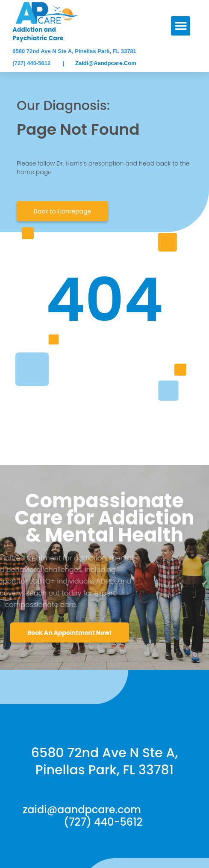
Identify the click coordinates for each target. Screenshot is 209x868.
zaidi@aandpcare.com (106, 63)
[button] (181, 26)
